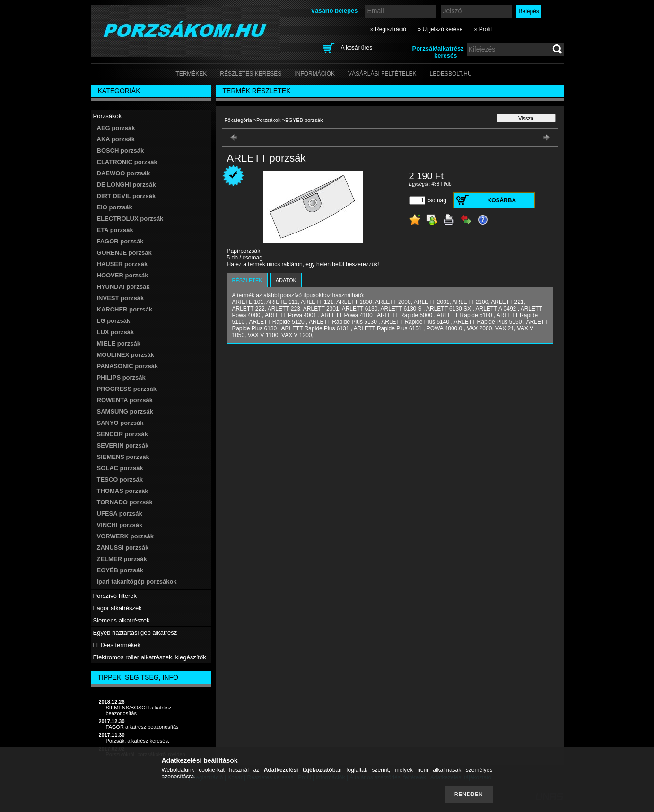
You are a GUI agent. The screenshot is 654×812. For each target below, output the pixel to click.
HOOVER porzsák (123, 275)
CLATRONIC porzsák (127, 162)
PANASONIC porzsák (128, 366)
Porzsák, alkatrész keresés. (138, 741)
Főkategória (238, 120)
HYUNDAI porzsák (123, 287)
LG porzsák (114, 321)
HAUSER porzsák (122, 264)
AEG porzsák (116, 128)
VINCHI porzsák (120, 525)
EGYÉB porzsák (120, 570)
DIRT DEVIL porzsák (126, 196)
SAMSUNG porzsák (125, 411)
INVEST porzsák (121, 298)
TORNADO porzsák (125, 502)
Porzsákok (268, 120)
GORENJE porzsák (124, 253)
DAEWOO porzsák (124, 173)
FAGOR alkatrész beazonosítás (142, 727)
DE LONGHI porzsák (126, 185)
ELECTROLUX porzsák (130, 219)
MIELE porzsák (119, 343)
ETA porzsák (115, 230)
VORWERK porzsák (125, 536)
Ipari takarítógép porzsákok (137, 582)
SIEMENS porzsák (123, 457)
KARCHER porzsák (125, 309)
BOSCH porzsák (121, 151)
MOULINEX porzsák (126, 355)
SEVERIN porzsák (123, 445)
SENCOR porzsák (122, 434)
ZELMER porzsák (122, 559)
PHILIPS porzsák (121, 377)
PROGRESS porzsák (127, 389)
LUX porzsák (116, 332)
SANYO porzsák (120, 423)
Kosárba (502, 200)
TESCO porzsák (120, 479)
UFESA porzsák (120, 514)
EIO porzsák (115, 207)
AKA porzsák (116, 139)
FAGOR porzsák (120, 241)
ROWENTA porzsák (125, 400)
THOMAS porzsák (123, 491)
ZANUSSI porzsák (123, 548)
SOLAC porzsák (120, 468)
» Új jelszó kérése (440, 29)
